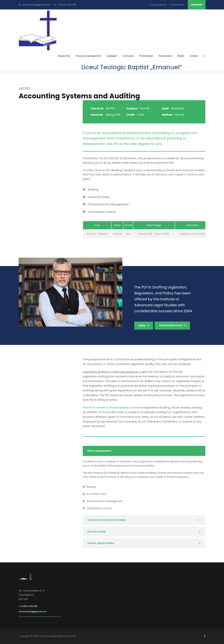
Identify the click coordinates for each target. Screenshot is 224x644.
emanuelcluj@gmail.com (33, 611)
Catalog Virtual (158, 5)
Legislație (112, 56)
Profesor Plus (177, 5)
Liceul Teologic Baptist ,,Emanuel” (132, 67)
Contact (194, 56)
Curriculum (128, 56)
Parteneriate (165, 56)
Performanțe (146, 56)
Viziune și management (88, 56)
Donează (197, 5)
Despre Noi (64, 56)
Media (181, 56)
